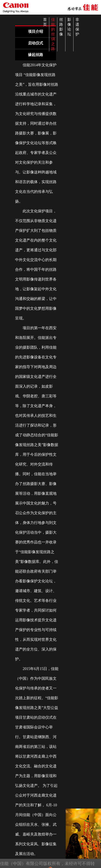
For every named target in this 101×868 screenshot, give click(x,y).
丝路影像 (61, 27)
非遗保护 (77, 27)
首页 (45, 22)
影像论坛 (69, 27)
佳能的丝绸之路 (53, 34)
